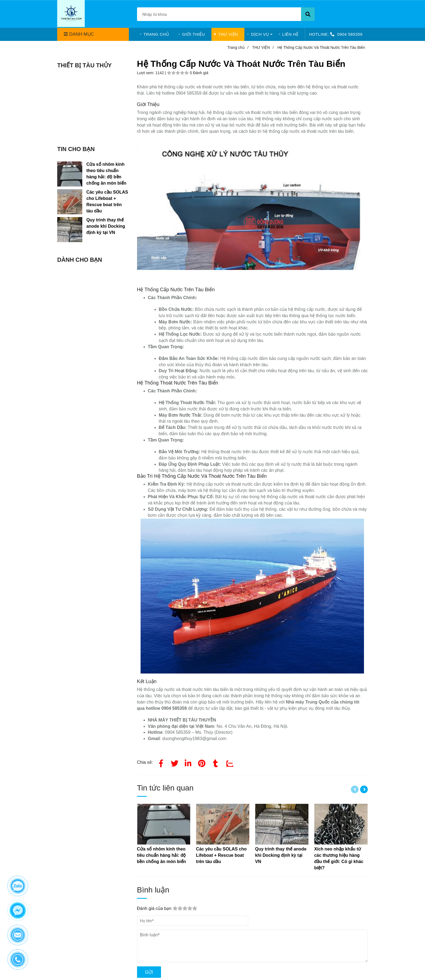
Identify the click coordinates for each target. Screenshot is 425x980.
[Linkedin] (188, 762)
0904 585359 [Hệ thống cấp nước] (350, 34)
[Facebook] (161, 762)
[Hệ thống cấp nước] (202, 762)
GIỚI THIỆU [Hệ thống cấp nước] (193, 34)
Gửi (149, 972)
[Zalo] (229, 762)
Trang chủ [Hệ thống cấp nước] (238, 47)
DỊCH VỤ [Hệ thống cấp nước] (260, 34)
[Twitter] (175, 762)
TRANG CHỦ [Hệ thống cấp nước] (156, 34)
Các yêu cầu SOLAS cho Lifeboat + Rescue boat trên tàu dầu (107, 202)
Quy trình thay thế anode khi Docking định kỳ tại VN (106, 226)
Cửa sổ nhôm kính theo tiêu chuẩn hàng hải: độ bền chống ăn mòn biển (106, 174)
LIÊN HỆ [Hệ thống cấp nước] (290, 34)
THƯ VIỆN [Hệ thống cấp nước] (228, 34)
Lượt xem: (146, 73)
